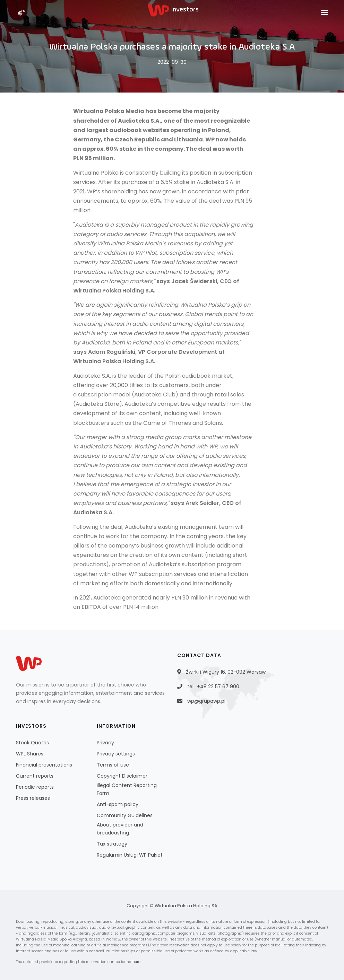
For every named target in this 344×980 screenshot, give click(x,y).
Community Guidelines (125, 815)
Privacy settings (116, 754)
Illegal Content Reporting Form (127, 789)
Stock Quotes (32, 743)
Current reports (35, 776)
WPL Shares (30, 754)
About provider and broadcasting (120, 829)
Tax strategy (112, 844)
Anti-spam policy (118, 804)
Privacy (105, 743)
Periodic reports (35, 787)
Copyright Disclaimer (122, 776)
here (136, 962)
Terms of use (113, 765)
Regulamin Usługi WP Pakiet (130, 855)
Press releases (33, 798)
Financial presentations (44, 765)
